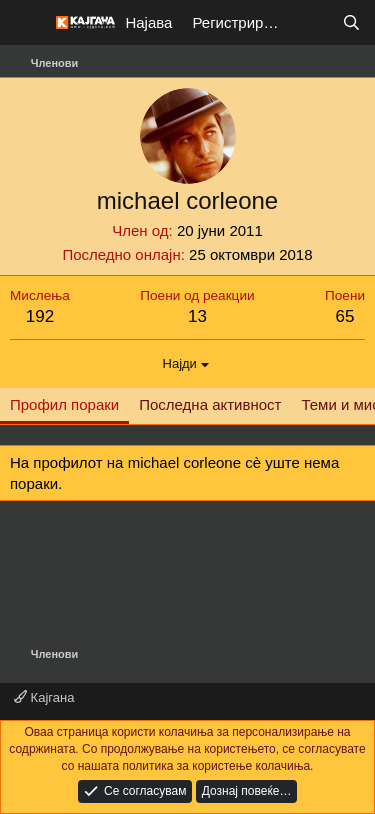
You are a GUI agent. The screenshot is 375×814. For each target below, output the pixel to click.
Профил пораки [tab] (64, 404)
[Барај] (351, 22)
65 (345, 316)
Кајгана (44, 697)
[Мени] (27, 23)
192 (40, 316)
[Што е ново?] (311, 22)
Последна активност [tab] (210, 404)
